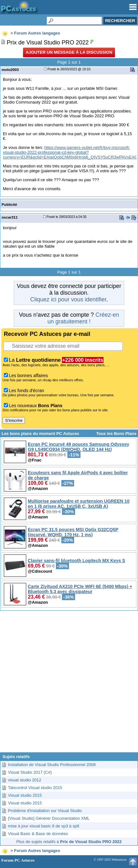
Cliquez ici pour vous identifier (68, 299)
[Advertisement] (68, 684)
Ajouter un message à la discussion (69, 52)
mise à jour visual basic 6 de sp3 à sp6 (44, 826)
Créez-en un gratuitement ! (83, 318)
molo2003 (10, 70)
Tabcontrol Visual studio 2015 (35, 788)
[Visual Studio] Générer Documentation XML (49, 818)
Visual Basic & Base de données (38, 834)
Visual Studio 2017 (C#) (30, 772)
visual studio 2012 (25, 780)
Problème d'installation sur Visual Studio (45, 811)
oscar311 (10, 217)
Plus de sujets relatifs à (69, 842)
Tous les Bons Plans (116, 434)
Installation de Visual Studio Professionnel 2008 (52, 765)
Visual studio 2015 (25, 795)
